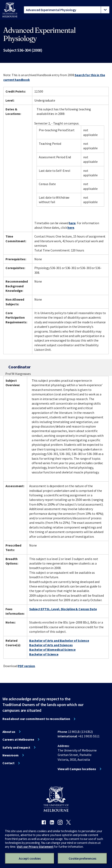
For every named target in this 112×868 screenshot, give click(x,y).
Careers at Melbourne (18, 739)
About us (9, 732)
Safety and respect (16, 747)
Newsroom (11, 755)
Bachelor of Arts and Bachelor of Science (59, 641)
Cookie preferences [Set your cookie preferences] (82, 858)
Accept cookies (30, 858)
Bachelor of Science (44, 654)
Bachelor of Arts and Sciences (51, 645)
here (72, 223)
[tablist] (67, 10)
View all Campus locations (77, 769)
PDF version (26, 666)
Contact (8, 763)
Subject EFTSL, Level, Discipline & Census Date (63, 609)
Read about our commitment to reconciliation (36, 719)
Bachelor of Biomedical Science (52, 650)
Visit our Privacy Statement (35, 847)
